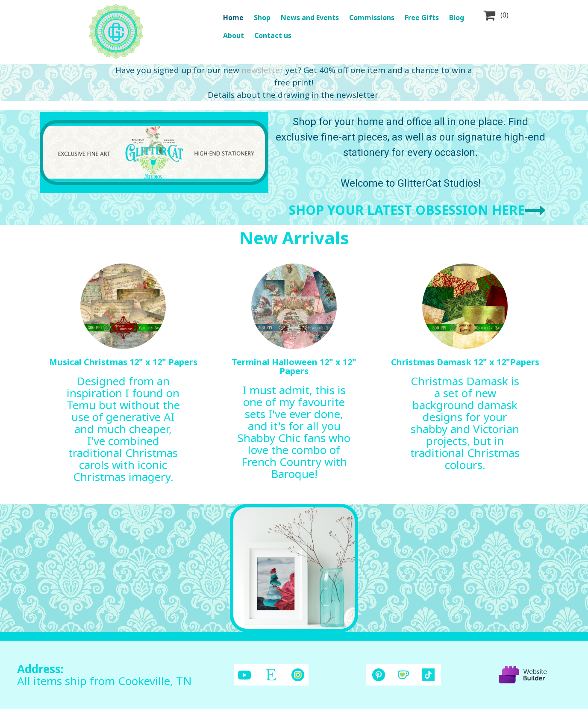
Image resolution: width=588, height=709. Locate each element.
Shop (262, 18)
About (234, 35)
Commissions (372, 18)
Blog (457, 18)
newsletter (262, 70)
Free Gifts (422, 18)
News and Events (310, 18)
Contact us (273, 35)
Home (233, 18)
